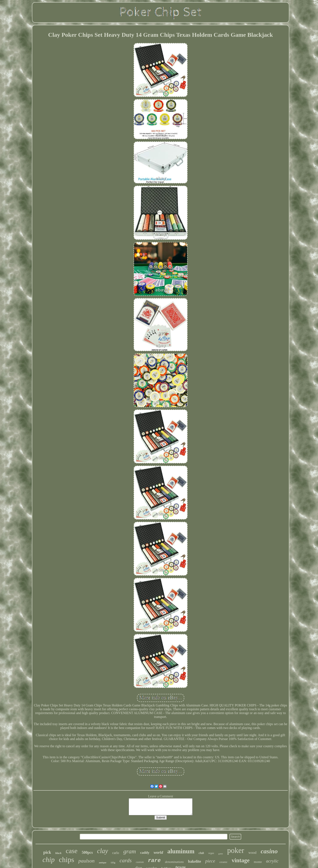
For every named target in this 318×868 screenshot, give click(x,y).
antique (102, 862)
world (158, 852)
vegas (211, 853)
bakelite (195, 861)
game (221, 854)
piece (210, 861)
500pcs (87, 852)
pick (47, 852)
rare (154, 861)
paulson (86, 861)
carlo (116, 853)
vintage (241, 860)
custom (140, 862)
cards (126, 860)
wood (252, 853)
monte (258, 862)
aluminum (181, 851)
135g (113, 862)
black (58, 853)
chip (49, 860)
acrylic (272, 861)
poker (236, 850)
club (201, 853)
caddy (145, 853)
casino (269, 851)
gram (130, 851)
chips (67, 860)
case (72, 851)
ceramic (223, 862)
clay (103, 851)
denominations (174, 862)
